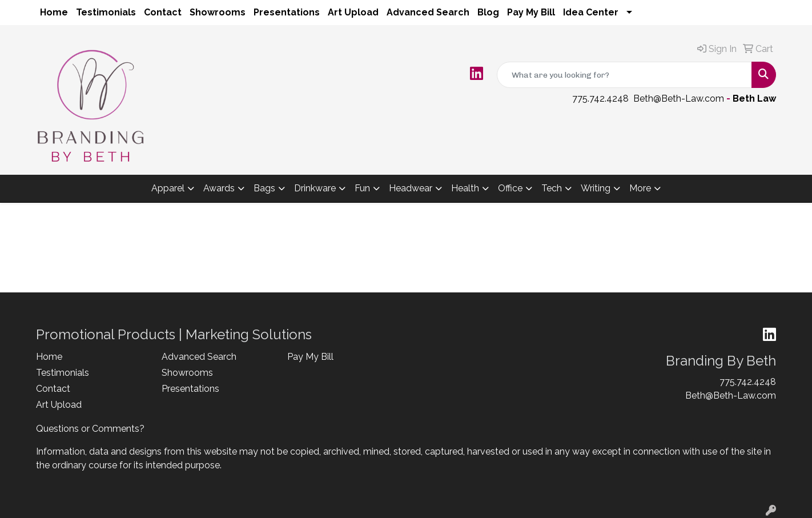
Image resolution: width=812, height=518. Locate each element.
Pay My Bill (531, 12)
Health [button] (465, 188)
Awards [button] (219, 188)
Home (54, 12)
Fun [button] (362, 188)
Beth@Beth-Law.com (679, 99)
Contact (163, 12)
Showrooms (218, 12)
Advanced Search (428, 12)
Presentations (287, 12)
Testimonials (106, 12)
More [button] (640, 188)
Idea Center (591, 12)
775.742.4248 (600, 99)
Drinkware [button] (315, 188)
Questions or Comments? (90, 429)
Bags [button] (264, 188)
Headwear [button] (411, 188)
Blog (488, 12)
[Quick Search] (624, 75)
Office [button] (510, 188)
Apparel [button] (168, 188)
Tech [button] (552, 188)
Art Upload (353, 12)
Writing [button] (596, 188)
